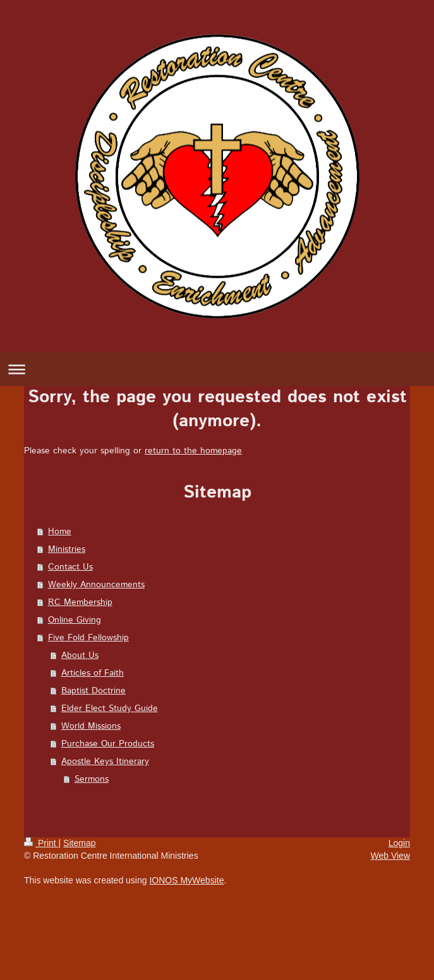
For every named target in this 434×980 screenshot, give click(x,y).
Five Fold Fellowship (88, 638)
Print (41, 843)
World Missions (91, 726)
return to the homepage (193, 451)
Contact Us (70, 567)
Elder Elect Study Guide (110, 708)
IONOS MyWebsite (186, 880)
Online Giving (75, 620)
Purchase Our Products (108, 744)
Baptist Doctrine (93, 691)
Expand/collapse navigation (217, 369)
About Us (80, 655)
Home (60, 532)
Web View (390, 856)
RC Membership (80, 602)
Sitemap (79, 843)
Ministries (67, 549)
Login (399, 843)
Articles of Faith (93, 673)
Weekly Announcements (96, 585)
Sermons (92, 779)
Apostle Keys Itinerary (105, 762)
